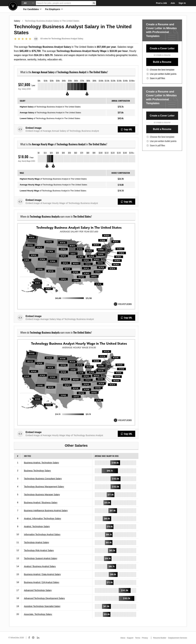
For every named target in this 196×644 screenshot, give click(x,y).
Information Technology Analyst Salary (42, 534)
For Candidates (32, 9)
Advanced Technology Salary (38, 590)
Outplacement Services (177, 638)
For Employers (54, 9)
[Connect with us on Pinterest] (33, 638)
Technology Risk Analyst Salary (39, 550)
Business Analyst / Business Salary (41, 503)
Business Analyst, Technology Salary (41, 463)
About (123, 638)
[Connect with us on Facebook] (29, 638)
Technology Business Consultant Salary (43, 479)
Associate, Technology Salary (38, 614)
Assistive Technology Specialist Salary (42, 606)
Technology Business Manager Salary (42, 495)
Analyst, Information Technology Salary (43, 518)
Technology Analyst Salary (37, 542)
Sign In (182, 3)
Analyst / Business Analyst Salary (40, 566)
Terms (138, 638)
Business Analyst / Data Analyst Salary (42, 574)
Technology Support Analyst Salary (41, 558)
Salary (17, 21)
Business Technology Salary (37, 471)
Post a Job (161, 3)
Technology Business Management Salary (44, 487)
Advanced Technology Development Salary (44, 598)
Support (130, 638)
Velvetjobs (13, 6)
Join (173, 3)
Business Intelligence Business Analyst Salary (46, 511)
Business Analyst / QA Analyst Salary (42, 582)
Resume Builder (160, 638)
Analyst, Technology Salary (37, 526)
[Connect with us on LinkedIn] (38, 638)
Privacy (145, 638)
